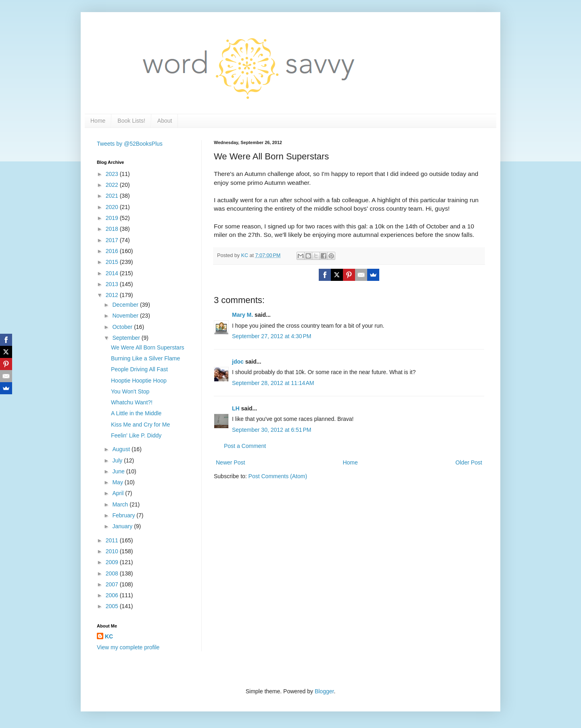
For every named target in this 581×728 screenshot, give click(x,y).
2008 (113, 573)
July (118, 460)
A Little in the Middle (136, 413)
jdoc (238, 362)
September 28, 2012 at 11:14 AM (273, 383)
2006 (113, 595)
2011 (113, 540)
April (119, 493)
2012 (113, 295)
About (165, 121)
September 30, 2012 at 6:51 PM (272, 430)
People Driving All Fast (139, 369)
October (123, 327)
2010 (113, 551)
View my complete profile (128, 647)
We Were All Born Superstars (148, 347)
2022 (113, 185)
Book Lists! (131, 121)
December (126, 305)
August (122, 449)
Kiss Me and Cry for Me (140, 425)
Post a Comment (245, 446)
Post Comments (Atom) (278, 476)
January (123, 526)
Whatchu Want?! (132, 402)
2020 (113, 207)
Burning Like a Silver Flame (145, 358)
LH (236, 408)
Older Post (469, 462)
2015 (113, 262)
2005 (113, 606)
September (127, 338)
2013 (113, 284)
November (126, 316)
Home (98, 121)
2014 (113, 273)
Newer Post (230, 462)
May (118, 482)
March (121, 504)
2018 (113, 229)
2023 (113, 174)
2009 (113, 562)
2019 (113, 218)
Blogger (324, 691)
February (124, 515)
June (119, 471)
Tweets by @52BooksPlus (130, 144)
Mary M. (242, 315)
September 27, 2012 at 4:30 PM (272, 336)
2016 (113, 251)
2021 (113, 196)
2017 (113, 240)
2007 (113, 584)
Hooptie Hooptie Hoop (139, 381)
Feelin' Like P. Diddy (136, 435)
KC (109, 636)
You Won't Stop (130, 391)
